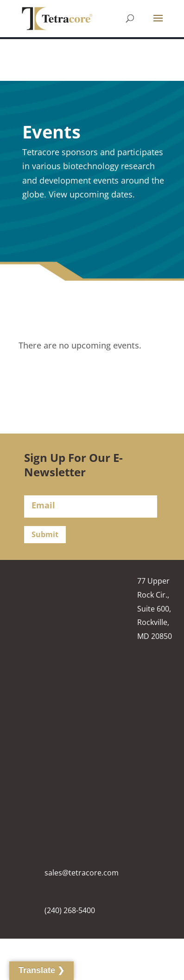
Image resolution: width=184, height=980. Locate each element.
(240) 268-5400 (70, 910)
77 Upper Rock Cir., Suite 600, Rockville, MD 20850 (155, 608)
